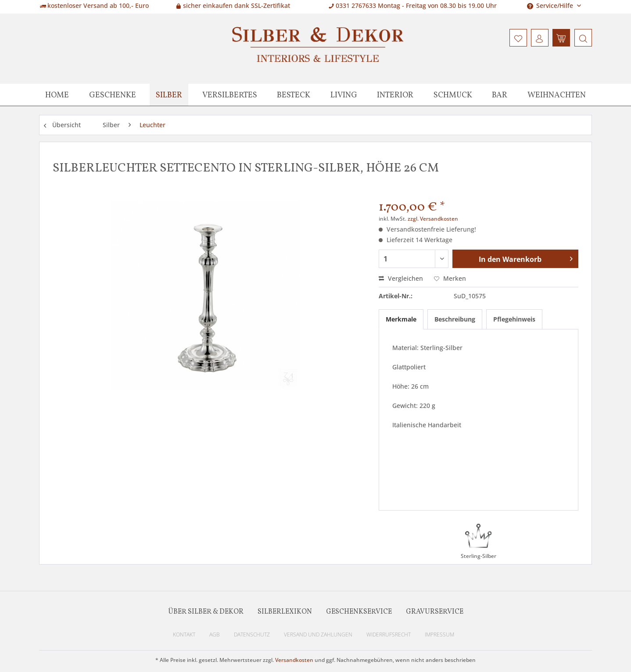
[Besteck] (294, 95)
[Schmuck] (453, 95)
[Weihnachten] (557, 95)
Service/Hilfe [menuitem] (551, 5)
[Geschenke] (113, 95)
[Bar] (500, 95)
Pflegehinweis (514, 319)
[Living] (344, 95)
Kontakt (184, 634)
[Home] (57, 95)
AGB (215, 634)
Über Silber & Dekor (206, 612)
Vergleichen (401, 278)
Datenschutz (252, 634)
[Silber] (169, 95)
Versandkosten (294, 660)
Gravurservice (435, 612)
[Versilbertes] (230, 95)
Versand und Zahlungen (318, 634)
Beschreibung (455, 319)
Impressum (439, 634)
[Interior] (395, 95)
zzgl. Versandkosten (433, 219)
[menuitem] (582, 38)
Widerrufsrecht (389, 634)
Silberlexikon (285, 612)
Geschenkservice (359, 612)
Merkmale (401, 319)
